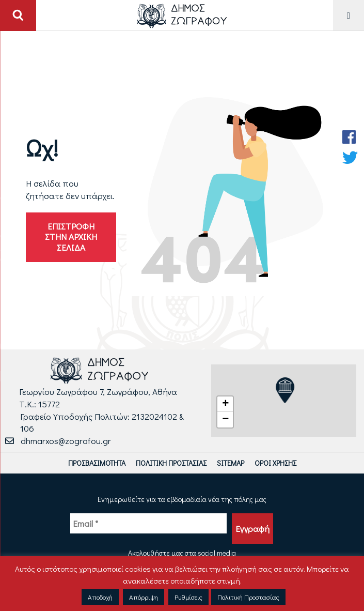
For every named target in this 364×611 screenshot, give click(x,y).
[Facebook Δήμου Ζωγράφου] (350, 137)
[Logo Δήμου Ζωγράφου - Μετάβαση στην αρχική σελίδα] (182, 15)
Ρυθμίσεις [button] (188, 597)
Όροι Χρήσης (275, 463)
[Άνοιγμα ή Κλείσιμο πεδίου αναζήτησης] (18, 16)
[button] (225, 404)
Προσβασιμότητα (97, 463)
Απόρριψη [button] (144, 597)
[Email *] (148, 524)
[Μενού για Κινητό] (349, 15)
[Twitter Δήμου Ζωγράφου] (350, 158)
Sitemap (231, 463)
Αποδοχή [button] (100, 597)
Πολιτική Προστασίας (171, 463)
